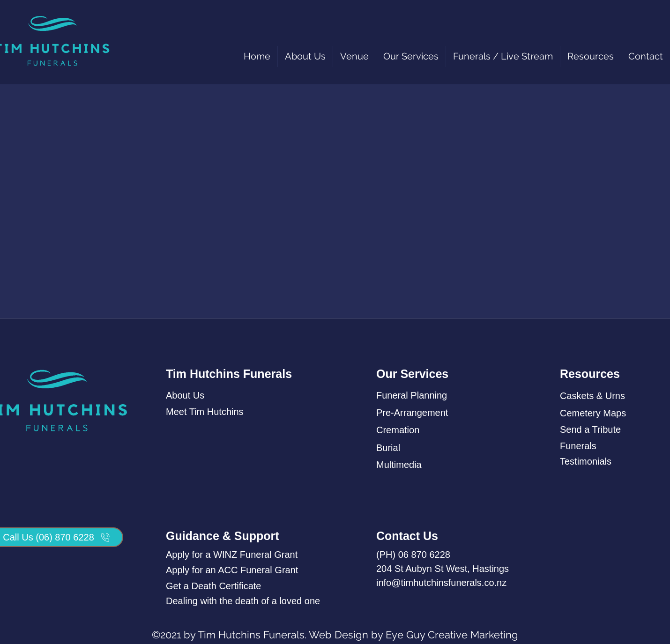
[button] (411, 56)
